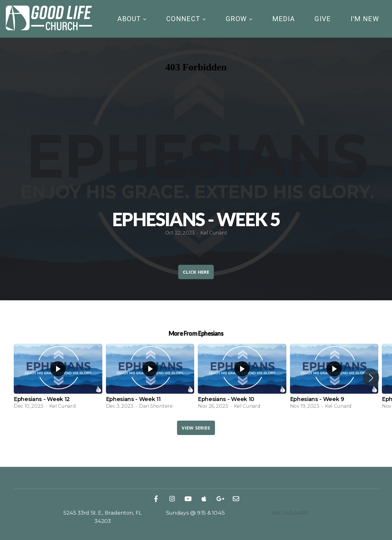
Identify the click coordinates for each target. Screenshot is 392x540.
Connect (186, 19)
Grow (239, 19)
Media (284, 19)
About (132, 19)
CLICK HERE (196, 272)
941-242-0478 (289, 513)
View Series (196, 428)
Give (323, 19)
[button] (371, 378)
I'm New (365, 19)
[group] (58, 378)
